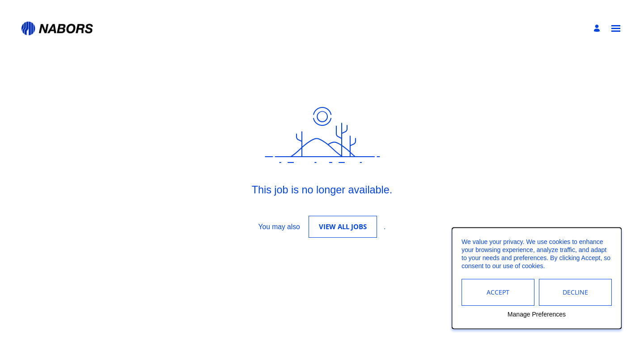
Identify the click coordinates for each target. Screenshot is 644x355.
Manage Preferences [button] (537, 315)
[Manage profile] (598, 29)
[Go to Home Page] (57, 28)
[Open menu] (616, 28)
